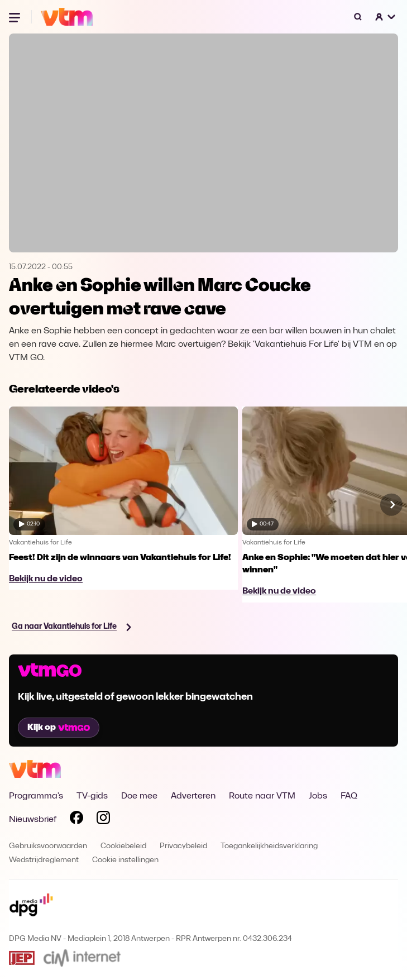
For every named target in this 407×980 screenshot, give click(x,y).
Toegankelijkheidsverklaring (269, 846)
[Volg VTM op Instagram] (103, 820)
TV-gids (92, 796)
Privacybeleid (183, 846)
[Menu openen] (16, 17)
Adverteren (193, 796)
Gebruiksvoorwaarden (48, 846)
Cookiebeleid (123, 846)
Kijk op (59, 728)
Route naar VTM (262, 796)
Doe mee (139, 796)
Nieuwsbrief (33, 820)
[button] (386, 17)
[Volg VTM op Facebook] (76, 820)
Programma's (36, 796)
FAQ (349, 796)
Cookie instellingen (125, 860)
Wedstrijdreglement (44, 860)
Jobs (318, 796)
